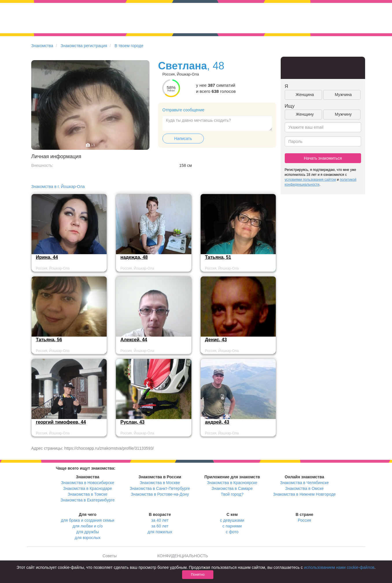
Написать (183, 139)
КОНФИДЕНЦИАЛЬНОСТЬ (183, 556)
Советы (110, 556)
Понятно (198, 575)
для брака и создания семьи (88, 520)
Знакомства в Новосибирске (88, 483)
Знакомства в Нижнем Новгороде (305, 494)
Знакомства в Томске (87, 494)
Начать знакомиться (323, 158)
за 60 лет (160, 526)
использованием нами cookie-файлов (339, 567)
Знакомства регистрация (84, 46)
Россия (304, 520)
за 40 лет (160, 520)
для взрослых (87, 538)
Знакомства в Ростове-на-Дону (160, 494)
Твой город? (232, 494)
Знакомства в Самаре (232, 488)
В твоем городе (129, 46)
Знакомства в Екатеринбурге (88, 500)
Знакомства (42, 46)
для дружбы (88, 532)
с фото (232, 532)
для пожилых (160, 532)
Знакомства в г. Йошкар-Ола (58, 187)
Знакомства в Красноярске (232, 483)
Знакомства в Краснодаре (88, 488)
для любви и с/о (88, 526)
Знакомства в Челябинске (304, 483)
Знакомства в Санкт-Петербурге (160, 488)
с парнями (232, 526)
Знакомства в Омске (305, 488)
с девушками (232, 520)
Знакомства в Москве (160, 483)
